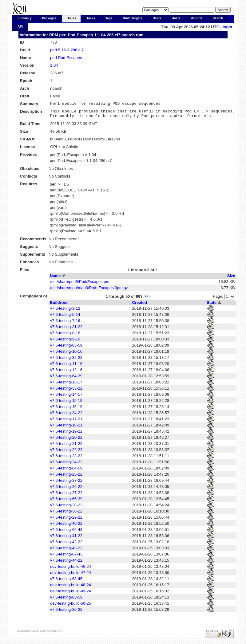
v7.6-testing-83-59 (66, 348)
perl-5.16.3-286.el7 (67, 50)
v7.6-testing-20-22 (66, 440)
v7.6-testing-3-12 (65, 311)
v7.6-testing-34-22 (66, 416)
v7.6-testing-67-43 (66, 557)
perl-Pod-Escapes (66, 58)
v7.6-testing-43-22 (66, 551)
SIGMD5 (28, 142)
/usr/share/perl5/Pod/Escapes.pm (80, 284)
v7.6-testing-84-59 (66, 471)
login (227, 27)
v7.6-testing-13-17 (66, 385)
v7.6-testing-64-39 (66, 379)
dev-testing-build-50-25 (71, 606)
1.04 (54, 65)
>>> (147, 299)
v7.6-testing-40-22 (66, 526)
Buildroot (59, 305)
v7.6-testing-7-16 (65, 323)
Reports (196, 18)
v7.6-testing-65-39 (66, 502)
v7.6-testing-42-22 (66, 545)
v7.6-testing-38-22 (66, 514)
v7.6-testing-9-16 (65, 342)
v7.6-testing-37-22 (66, 483)
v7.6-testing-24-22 (66, 465)
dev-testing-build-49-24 (71, 594)
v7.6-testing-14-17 (66, 397)
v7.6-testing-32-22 (66, 360)
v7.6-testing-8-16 (65, 336)
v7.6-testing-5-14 (65, 317)
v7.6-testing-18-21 (66, 428)
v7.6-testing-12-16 (66, 373)
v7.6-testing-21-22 (66, 446)
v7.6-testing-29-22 (66, 520)
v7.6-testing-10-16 (66, 354)
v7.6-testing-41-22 (66, 538)
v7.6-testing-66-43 (66, 532)
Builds (71, 18)
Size (231, 279)
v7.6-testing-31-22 (66, 330)
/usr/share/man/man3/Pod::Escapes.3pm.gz (89, 291)
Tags (109, 18)
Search (218, 18)
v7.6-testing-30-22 (66, 612)
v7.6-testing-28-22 (66, 508)
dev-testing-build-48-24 (71, 588)
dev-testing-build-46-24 (71, 569)
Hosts (176, 18)
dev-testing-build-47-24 (71, 575)
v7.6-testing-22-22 (66, 452)
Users (157, 18)
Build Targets (133, 18)
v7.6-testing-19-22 (66, 434)
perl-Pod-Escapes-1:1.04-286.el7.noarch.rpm (101, 35)
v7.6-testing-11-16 (66, 366)
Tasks (91, 18)
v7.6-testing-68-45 (66, 581)
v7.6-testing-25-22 (66, 477)
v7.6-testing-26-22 (66, 489)
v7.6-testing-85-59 (66, 600)
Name (55, 279)
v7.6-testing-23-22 (66, 459)
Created (140, 305)
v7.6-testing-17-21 (66, 422)
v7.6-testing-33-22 (66, 391)
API (20, 27)
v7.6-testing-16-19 (66, 409)
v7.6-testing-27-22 (66, 495)
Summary (25, 18)
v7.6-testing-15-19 (66, 403)
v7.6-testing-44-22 (66, 563)
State (212, 305)
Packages (49, 18)
